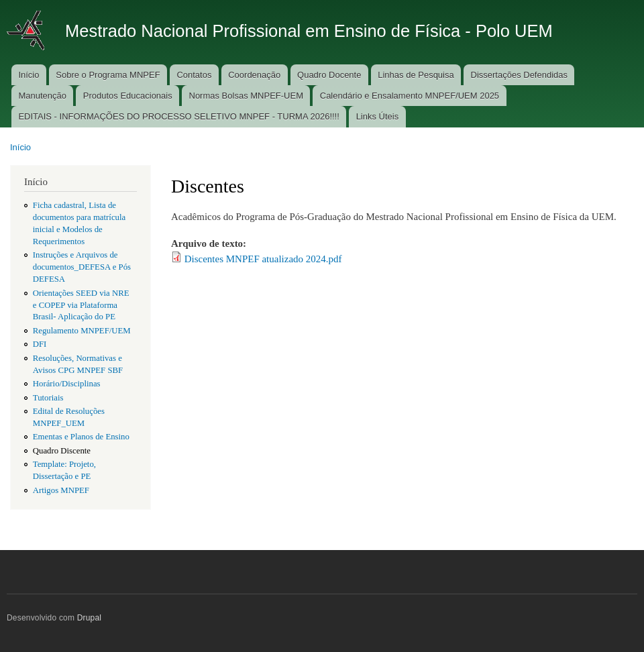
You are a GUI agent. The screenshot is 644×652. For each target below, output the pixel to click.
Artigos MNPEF (61, 490)
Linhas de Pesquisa (416, 75)
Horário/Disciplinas (67, 384)
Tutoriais (48, 398)
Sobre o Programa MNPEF (108, 75)
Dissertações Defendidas (520, 75)
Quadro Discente (62, 451)
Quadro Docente (329, 75)
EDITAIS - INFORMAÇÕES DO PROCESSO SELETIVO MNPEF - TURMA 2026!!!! (178, 116)
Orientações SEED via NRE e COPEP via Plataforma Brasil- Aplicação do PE (81, 305)
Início (29, 75)
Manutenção (42, 96)
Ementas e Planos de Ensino (81, 437)
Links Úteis (378, 116)
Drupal (90, 618)
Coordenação (254, 75)
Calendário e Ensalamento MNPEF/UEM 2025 (410, 96)
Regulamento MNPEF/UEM (82, 331)
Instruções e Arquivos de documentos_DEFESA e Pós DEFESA (82, 267)
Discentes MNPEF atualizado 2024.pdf (263, 259)
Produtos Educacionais (128, 96)
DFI (40, 344)
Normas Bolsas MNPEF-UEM (246, 96)
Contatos (194, 75)
